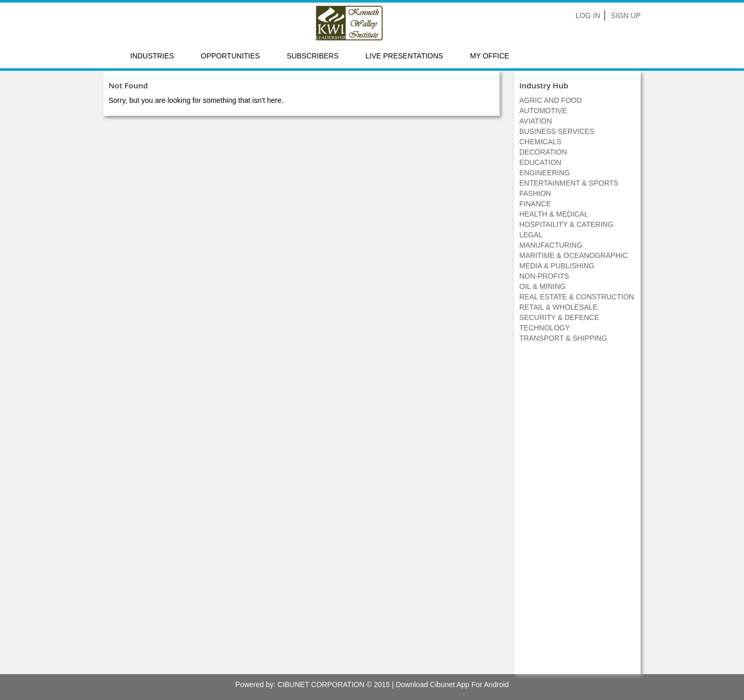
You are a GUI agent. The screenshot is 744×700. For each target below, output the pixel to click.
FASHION (535, 193)
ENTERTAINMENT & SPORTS (569, 183)
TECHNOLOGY (545, 328)
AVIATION (536, 121)
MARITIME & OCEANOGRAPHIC (574, 255)
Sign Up (626, 16)
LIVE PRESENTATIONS (404, 56)
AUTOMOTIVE (543, 111)
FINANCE (535, 204)
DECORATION (543, 152)
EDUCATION (540, 162)
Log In (588, 16)
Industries (152, 56)
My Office (490, 56)
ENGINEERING (545, 173)
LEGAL (531, 235)
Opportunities (230, 56)
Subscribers (313, 56)
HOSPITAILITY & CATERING (566, 224)
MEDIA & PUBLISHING (557, 266)
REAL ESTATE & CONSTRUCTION (577, 297)
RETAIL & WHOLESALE (559, 307)
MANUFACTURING (551, 245)
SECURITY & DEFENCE (559, 317)
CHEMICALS (540, 142)
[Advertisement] (578, 514)
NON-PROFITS (544, 276)
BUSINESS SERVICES (557, 131)
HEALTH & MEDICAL (554, 214)
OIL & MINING (542, 286)
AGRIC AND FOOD (551, 100)
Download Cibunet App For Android (452, 684)
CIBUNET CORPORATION (321, 684)
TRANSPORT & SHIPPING (563, 338)
